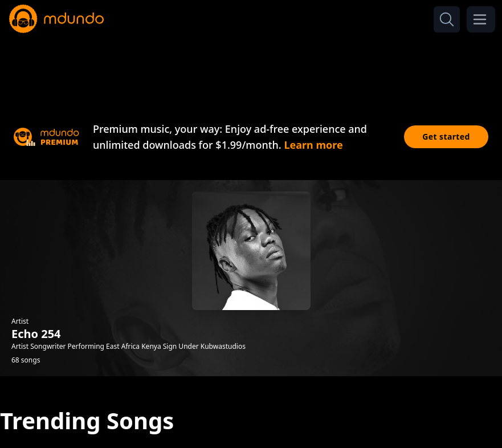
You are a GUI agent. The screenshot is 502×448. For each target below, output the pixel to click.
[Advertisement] (251, 67)
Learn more (313, 145)
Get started (446, 137)
